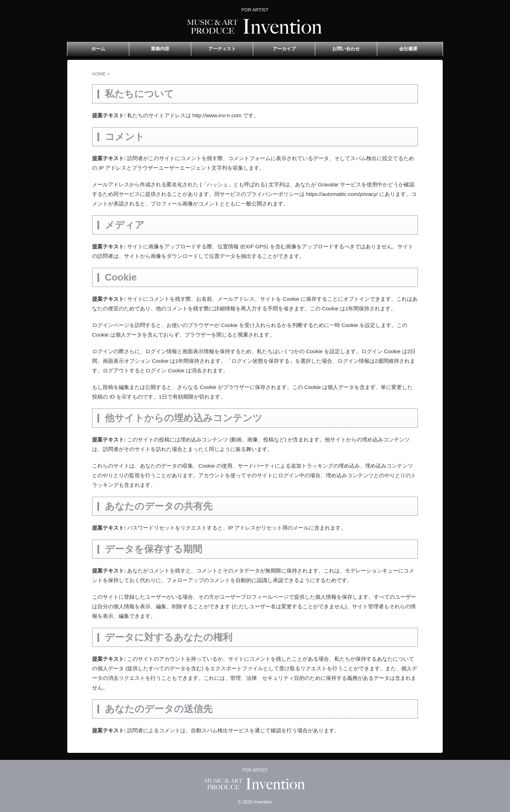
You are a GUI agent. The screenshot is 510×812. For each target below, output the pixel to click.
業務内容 (160, 49)
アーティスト (222, 49)
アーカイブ (284, 49)
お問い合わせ (346, 49)
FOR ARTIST (255, 770)
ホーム (98, 49)
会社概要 (408, 49)
